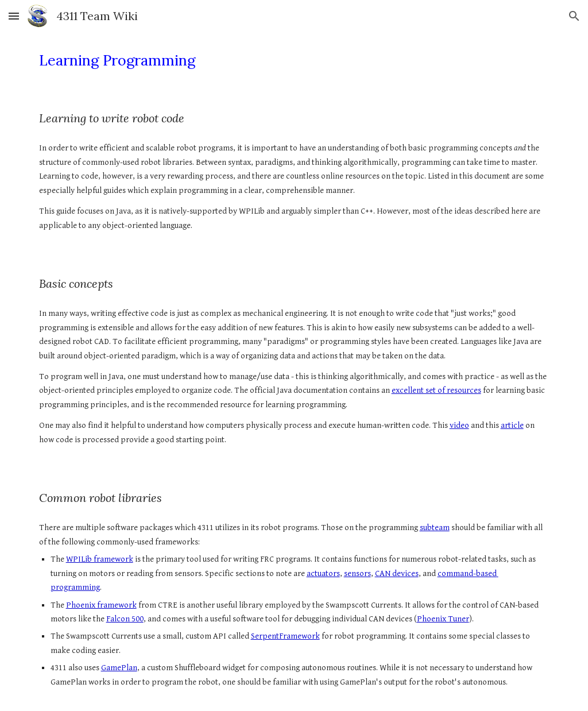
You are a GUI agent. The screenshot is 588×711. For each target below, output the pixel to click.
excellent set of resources (436, 390)
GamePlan (119, 668)
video (459, 425)
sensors (357, 573)
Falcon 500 (125, 619)
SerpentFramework (285, 636)
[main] (294, 61)
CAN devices (397, 573)
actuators (323, 573)
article (512, 425)
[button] (14, 16)
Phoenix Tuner (443, 619)
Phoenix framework (101, 605)
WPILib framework (100, 559)
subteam (435, 528)
